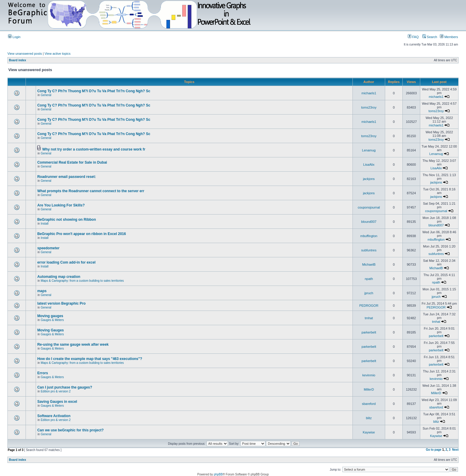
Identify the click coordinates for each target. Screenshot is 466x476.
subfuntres (369, 250)
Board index (18, 60)
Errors (42, 373)
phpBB (218, 474)
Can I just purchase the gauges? (65, 387)
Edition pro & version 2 (56, 391)
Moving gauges (50, 316)
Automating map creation (59, 277)
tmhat (369, 318)
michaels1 (369, 93)
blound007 (369, 222)
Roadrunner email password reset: (66, 177)
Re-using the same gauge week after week (73, 345)
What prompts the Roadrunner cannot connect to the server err (91, 191)
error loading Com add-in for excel (66, 262)
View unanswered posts (25, 54)
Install (45, 224)
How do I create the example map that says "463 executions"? (90, 359)
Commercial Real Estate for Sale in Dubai (72, 162)
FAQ (413, 37)
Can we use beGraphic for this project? (70, 430)
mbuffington (369, 236)
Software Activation (54, 416)
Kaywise (369, 432)
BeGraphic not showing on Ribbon (66, 220)
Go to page (434, 450)
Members (449, 37)
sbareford (369, 404)
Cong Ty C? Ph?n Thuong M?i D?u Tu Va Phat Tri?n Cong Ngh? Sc (94, 91)
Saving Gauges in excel (57, 402)
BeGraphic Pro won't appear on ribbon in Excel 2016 (81, 234)
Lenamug (369, 150)
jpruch (369, 293)
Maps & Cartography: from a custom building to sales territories (82, 281)
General (46, 95)
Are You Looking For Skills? (61, 205)
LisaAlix (369, 165)
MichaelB (369, 264)
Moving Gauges (50, 330)
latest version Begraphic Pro (61, 303)
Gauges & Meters (52, 320)
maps (42, 291)
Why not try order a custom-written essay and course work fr (94, 149)
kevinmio (369, 375)
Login (14, 37)
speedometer (48, 248)
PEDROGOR (369, 306)
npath (369, 279)
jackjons (369, 179)
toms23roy (369, 107)
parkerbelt (369, 332)
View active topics (58, 54)
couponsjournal (369, 207)
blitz (369, 418)
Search (430, 37)
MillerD (369, 389)
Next (455, 450)
